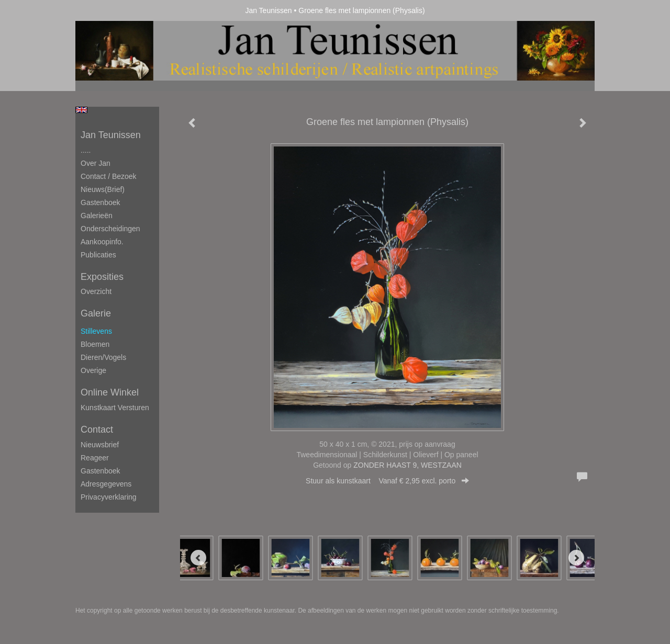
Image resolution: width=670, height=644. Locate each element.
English (81, 110)
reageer (95, 458)
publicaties (98, 255)
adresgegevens (106, 484)
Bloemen (95, 344)
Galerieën (97, 216)
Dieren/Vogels (103, 357)
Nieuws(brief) (103, 189)
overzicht (96, 291)
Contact (97, 430)
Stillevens (96, 331)
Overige (93, 370)
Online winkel (110, 392)
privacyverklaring (109, 497)
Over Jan (96, 163)
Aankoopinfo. (102, 242)
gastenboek (100, 471)
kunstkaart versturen (115, 408)
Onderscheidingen (110, 229)
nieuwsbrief (100, 445)
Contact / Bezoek (109, 176)
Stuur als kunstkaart (387, 481)
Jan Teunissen (268, 10)
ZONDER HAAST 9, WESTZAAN (407, 465)
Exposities (102, 277)
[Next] (576, 558)
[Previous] (198, 558)
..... (86, 150)
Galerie (96, 313)
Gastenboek (100, 202)
